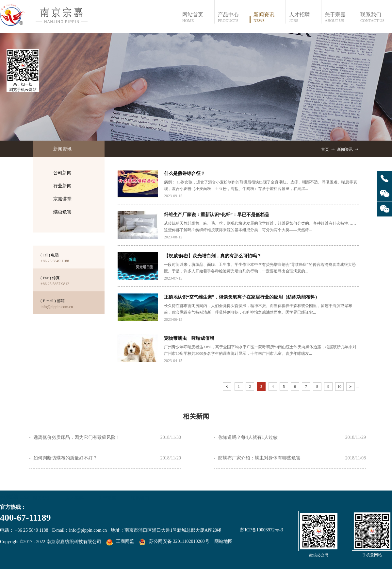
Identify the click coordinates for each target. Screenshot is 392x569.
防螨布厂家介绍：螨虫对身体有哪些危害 (259, 458)
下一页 (351, 388)
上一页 (228, 388)
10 (339, 387)
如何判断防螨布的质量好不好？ (65, 458)
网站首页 (198, 17)
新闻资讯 (345, 149)
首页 (325, 149)
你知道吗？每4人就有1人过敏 (248, 437)
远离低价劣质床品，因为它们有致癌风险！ (77, 437)
